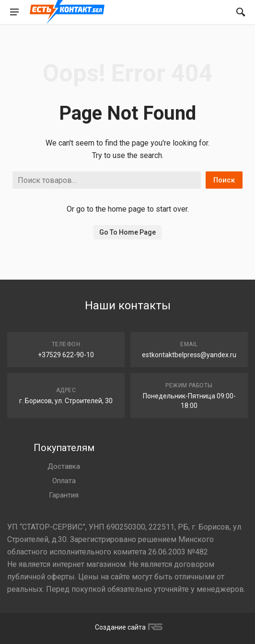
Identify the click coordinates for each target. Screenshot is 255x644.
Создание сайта (127, 627)
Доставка (64, 466)
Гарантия (64, 495)
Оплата (64, 481)
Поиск (224, 180)
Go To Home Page (127, 232)
